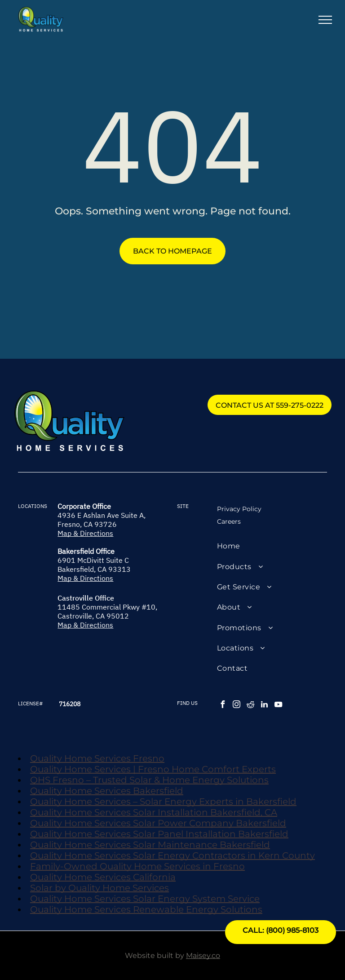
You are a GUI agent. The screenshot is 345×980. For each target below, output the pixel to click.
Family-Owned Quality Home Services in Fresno (137, 866)
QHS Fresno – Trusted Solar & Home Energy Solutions (149, 780)
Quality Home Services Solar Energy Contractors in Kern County (172, 855)
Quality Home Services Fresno (97, 758)
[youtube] (279, 706)
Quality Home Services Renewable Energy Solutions (146, 909)
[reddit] (251, 706)
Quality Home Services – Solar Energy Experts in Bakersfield (163, 802)
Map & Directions (85, 533)
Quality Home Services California (103, 877)
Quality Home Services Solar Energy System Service (145, 899)
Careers (229, 521)
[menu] (325, 20)
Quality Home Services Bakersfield (107, 791)
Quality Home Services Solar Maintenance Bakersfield (150, 845)
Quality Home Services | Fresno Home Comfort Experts (153, 769)
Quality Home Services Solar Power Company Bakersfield (158, 823)
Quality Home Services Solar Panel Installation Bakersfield (159, 834)
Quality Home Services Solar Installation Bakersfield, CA (154, 812)
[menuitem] (272, 546)
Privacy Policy (239, 509)
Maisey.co (203, 955)
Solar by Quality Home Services (100, 888)
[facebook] (223, 706)
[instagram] (237, 706)
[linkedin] (265, 706)
